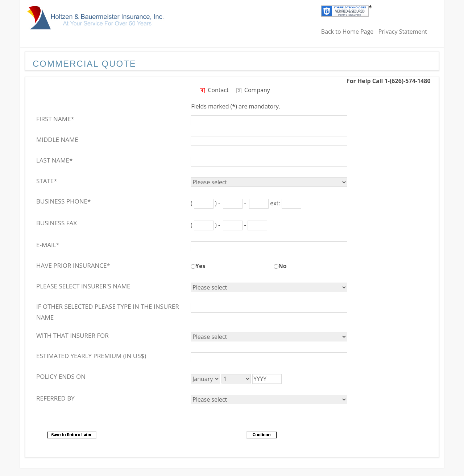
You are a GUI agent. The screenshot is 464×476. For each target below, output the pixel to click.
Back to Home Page (347, 32)
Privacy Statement (403, 32)
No (283, 266)
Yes (200, 266)
